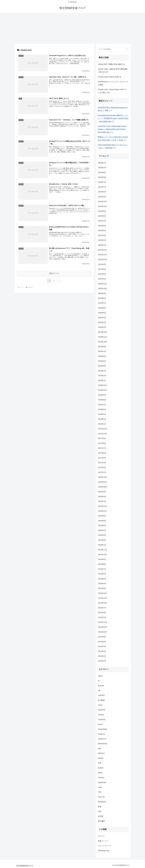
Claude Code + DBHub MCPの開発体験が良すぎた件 (113, 71)
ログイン (101, 836)
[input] (113, 49)
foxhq (121, 140)
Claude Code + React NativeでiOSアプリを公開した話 (112, 91)
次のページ (54, 273)
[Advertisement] (72, 28)
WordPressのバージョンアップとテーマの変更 (113, 83)
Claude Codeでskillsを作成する (110, 77)
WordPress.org (104, 851)
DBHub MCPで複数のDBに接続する (111, 64)
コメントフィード (105, 846)
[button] (127, 49)
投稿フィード (103, 841)
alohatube (109, 148)
